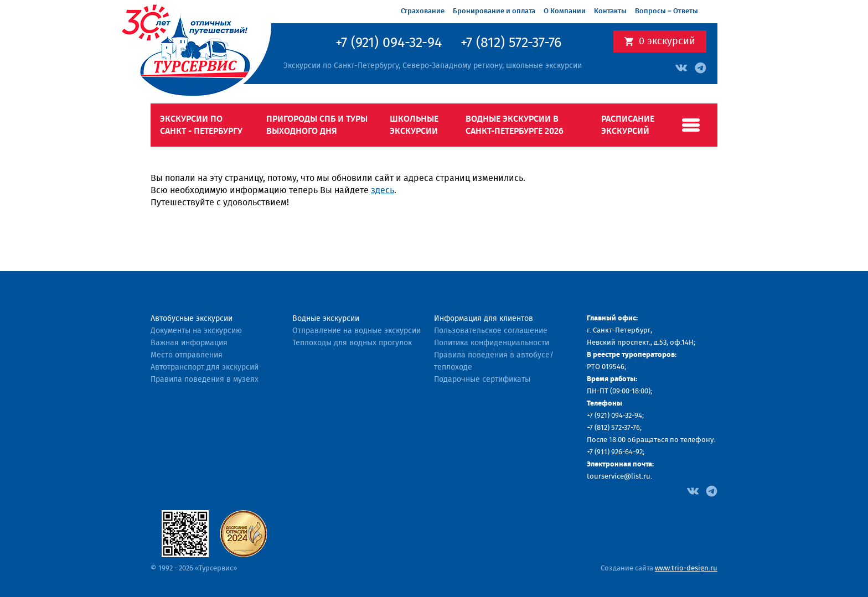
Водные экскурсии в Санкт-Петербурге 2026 (515, 125)
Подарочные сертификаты (482, 380)
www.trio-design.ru (686, 569)
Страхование (423, 11)
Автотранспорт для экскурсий (205, 367)
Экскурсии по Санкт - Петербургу (201, 125)
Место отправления (187, 355)
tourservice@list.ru (619, 477)
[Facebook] (693, 490)
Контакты (610, 11)
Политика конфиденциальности (492, 343)
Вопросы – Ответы (666, 11)
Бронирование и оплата (494, 11)
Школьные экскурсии (414, 125)
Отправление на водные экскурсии (356, 331)
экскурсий (667, 41)
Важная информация (189, 343)
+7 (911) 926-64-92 (615, 452)
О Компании (565, 11)
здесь (383, 190)
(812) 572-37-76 (617, 428)
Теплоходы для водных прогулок (352, 343)
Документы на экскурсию (196, 331)
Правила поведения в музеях (205, 380)
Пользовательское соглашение (491, 331)
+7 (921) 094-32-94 (389, 43)
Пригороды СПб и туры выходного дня (317, 125)
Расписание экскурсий (628, 125)
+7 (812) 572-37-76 (511, 43)
